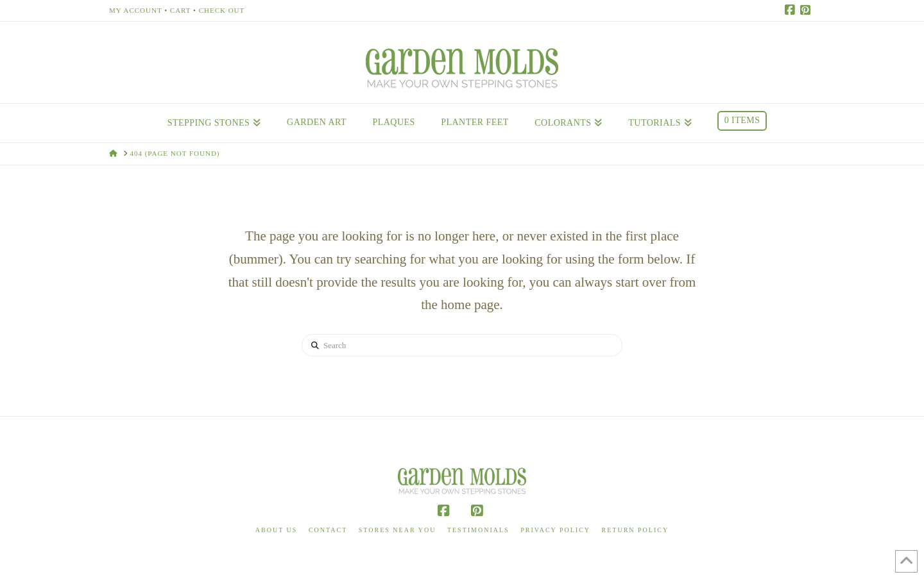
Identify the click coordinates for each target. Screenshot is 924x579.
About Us (277, 530)
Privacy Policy (555, 530)
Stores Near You (398, 530)
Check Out (222, 10)
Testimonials (478, 530)
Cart (180, 10)
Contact (328, 530)
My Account (135, 10)
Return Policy (636, 530)
